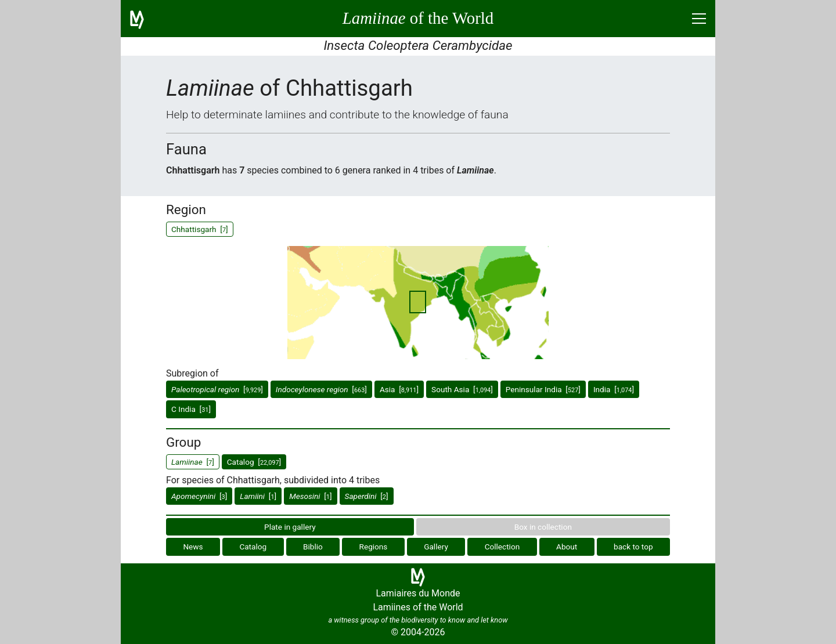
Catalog (253, 547)
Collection (502, 547)
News (193, 547)
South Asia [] (462, 389)
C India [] (191, 409)
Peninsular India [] (543, 389)
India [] (614, 389)
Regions (374, 547)
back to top (633, 547)
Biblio (313, 547)
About (567, 547)
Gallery (436, 547)
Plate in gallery (290, 527)
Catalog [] (254, 462)
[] (217, 389)
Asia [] (399, 389)
